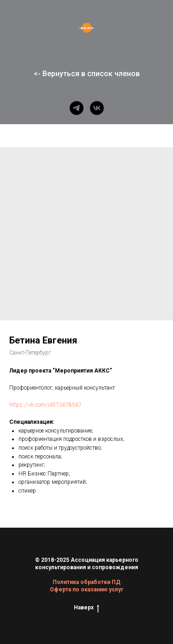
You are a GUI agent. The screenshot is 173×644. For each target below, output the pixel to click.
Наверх (86, 608)
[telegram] (77, 108)
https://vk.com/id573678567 (45, 405)
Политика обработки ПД (86, 582)
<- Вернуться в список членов (87, 74)
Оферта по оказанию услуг (86, 590)
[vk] (97, 108)
